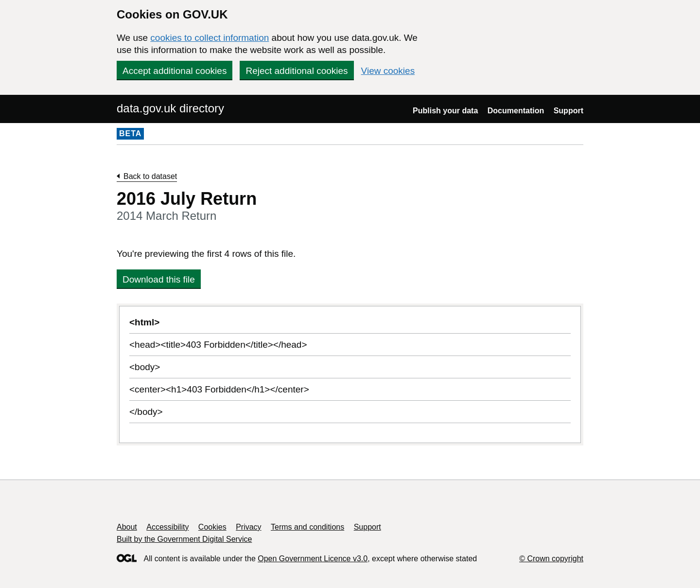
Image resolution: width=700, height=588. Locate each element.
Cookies (212, 527)
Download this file (159, 279)
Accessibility (167, 527)
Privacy (248, 527)
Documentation (516, 111)
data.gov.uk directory (170, 108)
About (127, 527)
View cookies (388, 71)
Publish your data (445, 111)
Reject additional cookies (297, 71)
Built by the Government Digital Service (184, 539)
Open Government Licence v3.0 (313, 559)
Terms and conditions (307, 527)
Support (569, 111)
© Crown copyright (551, 559)
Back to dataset (150, 176)
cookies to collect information (210, 38)
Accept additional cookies (175, 71)
